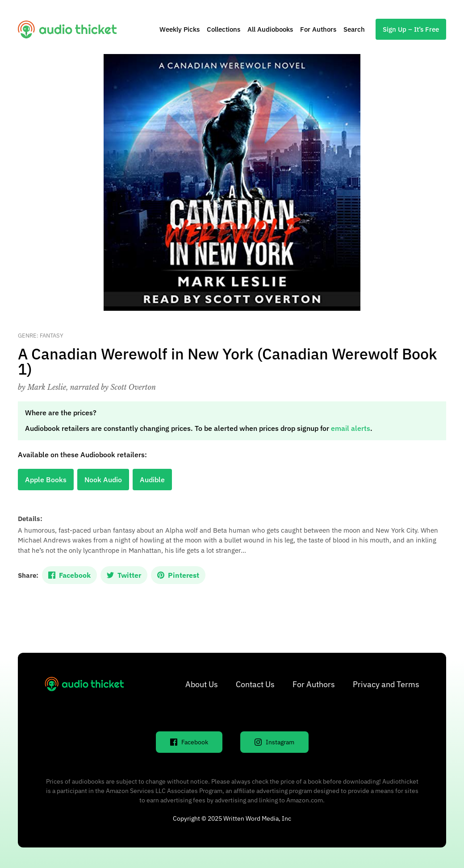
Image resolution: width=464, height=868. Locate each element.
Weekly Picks (180, 29)
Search (354, 29)
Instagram (274, 742)
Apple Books (46, 480)
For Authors (318, 29)
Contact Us (255, 684)
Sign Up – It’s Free (411, 29)
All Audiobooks (270, 29)
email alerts (351, 428)
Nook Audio (103, 480)
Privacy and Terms (386, 684)
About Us (202, 684)
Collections (224, 29)
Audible (152, 480)
